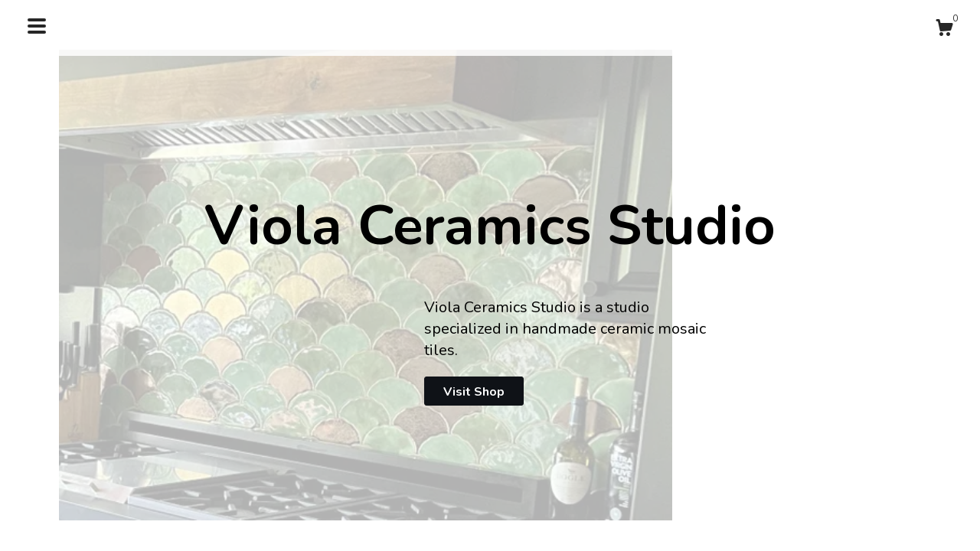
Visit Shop (474, 392)
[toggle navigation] (37, 26)
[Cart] (944, 30)
